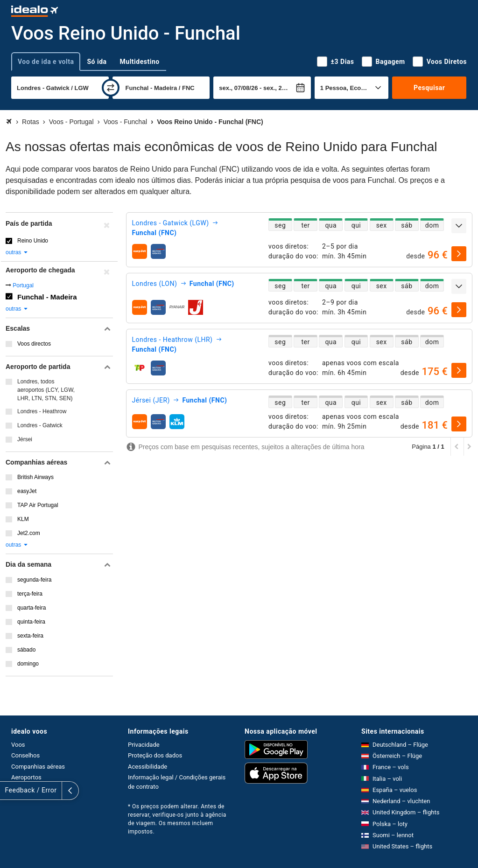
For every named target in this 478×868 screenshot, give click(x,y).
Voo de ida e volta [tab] (46, 62)
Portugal (23, 285)
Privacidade (144, 745)
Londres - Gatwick (40, 425)
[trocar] (111, 88)
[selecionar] (459, 254)
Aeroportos (26, 777)
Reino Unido (33, 241)
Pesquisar (429, 88)
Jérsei (25, 439)
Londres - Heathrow (42, 411)
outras (17, 252)
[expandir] (459, 226)
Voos (18, 745)
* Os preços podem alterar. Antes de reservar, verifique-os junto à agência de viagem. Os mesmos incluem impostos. (177, 819)
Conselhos (25, 755)
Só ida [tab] (97, 62)
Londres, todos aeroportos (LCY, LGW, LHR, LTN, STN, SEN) (46, 390)
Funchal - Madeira (47, 297)
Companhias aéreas (38, 767)
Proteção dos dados (155, 755)
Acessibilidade (148, 767)
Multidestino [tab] (140, 62)
